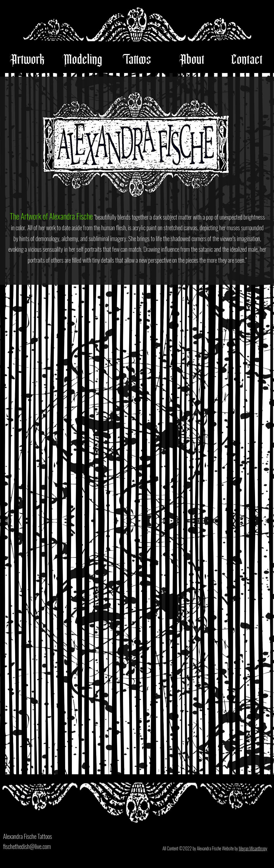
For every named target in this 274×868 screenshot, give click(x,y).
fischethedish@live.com (27, 846)
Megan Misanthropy (253, 848)
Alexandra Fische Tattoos (28, 836)
